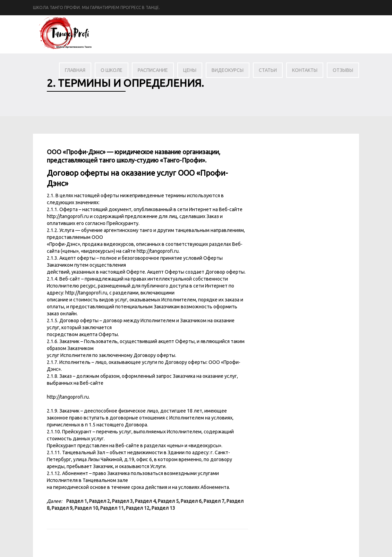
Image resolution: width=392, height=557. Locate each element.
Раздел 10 (86, 508)
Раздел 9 (62, 508)
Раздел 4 (145, 501)
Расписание (153, 70)
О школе (112, 70)
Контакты (305, 70)
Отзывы (343, 70)
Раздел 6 (191, 501)
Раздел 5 (168, 501)
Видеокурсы (228, 70)
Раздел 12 (138, 508)
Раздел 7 (214, 501)
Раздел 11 (112, 508)
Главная (75, 70)
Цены (190, 70)
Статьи (268, 70)
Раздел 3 (122, 501)
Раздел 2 (100, 501)
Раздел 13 (163, 508)
